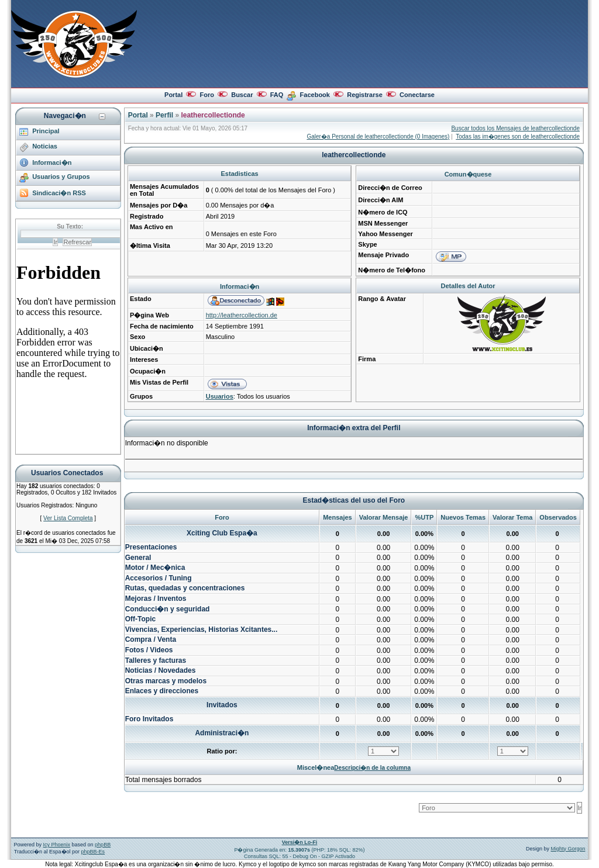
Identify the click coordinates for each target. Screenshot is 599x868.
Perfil (164, 115)
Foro (206, 95)
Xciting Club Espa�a (222, 533)
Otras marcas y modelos (166, 681)
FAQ (277, 95)
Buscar (242, 95)
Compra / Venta (151, 639)
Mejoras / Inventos (156, 599)
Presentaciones (151, 547)
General (138, 558)
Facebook (315, 95)
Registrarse (365, 95)
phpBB (103, 845)
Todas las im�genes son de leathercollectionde (518, 136)
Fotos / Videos (149, 650)
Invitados (222, 705)
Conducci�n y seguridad (168, 609)
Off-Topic (140, 619)
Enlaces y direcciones (162, 691)
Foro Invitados (149, 719)
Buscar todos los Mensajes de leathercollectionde (515, 128)
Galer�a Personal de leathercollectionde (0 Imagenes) (378, 136)
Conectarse (417, 95)
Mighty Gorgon (568, 849)
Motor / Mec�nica (155, 568)
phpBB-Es (93, 852)
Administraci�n (222, 733)
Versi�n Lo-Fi (300, 842)
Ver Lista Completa (68, 518)
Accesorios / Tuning (159, 578)
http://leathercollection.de (242, 315)
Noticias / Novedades (161, 670)
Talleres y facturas (156, 660)
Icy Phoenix (57, 845)
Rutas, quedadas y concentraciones (185, 588)
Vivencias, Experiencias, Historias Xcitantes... (202, 630)
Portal (173, 95)
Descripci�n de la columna (372, 768)
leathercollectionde (213, 115)
